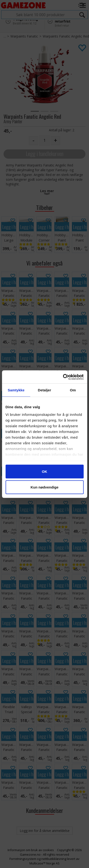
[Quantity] (44, 140)
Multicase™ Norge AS (44, 863)
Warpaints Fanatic (24, 36)
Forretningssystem (23, 859)
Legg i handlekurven (45, 154)
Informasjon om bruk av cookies (31, 850)
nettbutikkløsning (54, 859)
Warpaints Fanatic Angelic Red (66, 36)
